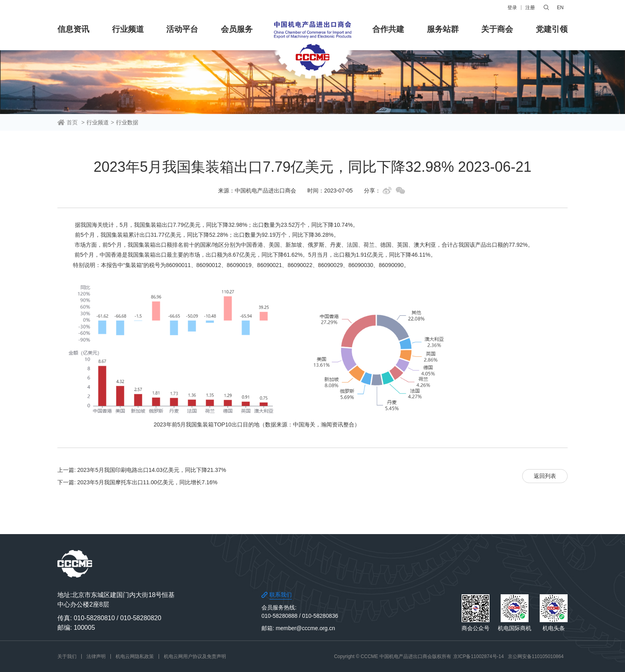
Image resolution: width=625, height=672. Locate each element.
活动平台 (182, 29)
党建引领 (552, 29)
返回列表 (545, 476)
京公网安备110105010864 (536, 656)
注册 (530, 8)
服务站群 (443, 29)
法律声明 (96, 656)
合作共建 (388, 29)
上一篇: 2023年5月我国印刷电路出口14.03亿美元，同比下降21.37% (142, 470)
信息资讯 (73, 29)
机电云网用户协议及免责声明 (195, 656)
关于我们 (67, 656)
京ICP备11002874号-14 (479, 656)
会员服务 (237, 29)
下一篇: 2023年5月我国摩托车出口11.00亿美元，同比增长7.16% (137, 482)
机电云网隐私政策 (135, 656)
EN (560, 8)
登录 (512, 8)
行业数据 (127, 122)
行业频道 (128, 29)
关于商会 (497, 29)
